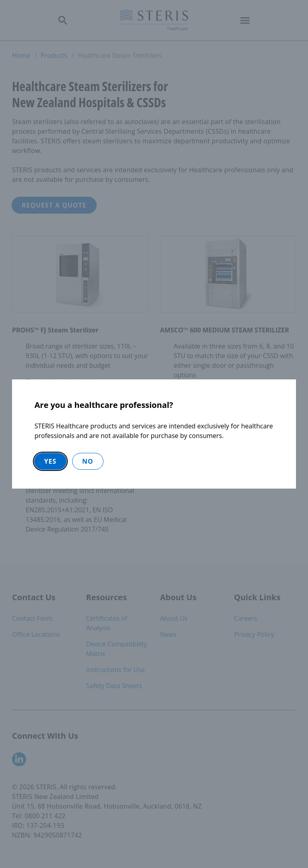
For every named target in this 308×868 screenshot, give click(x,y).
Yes (50, 461)
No (88, 461)
